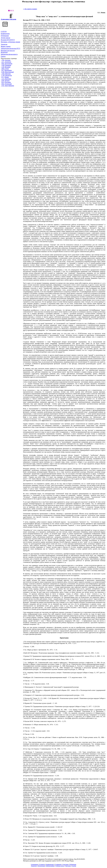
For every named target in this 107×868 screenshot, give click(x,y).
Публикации (5, 36)
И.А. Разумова (6, 82)
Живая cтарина (6, 46)
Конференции (5, 34)
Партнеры (68, 866)
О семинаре (58, 864)
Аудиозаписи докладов (9, 19)
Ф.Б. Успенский (6, 84)
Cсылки (74, 866)
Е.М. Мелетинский (7, 72)
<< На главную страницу (30, 9)
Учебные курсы (60, 866)
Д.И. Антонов (6, 60)
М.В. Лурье (5, 69)
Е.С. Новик (5, 77)
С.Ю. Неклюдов (6, 75)
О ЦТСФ (4, 32)
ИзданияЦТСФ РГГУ (8, 40)
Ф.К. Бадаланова (7, 64)
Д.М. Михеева (6, 74)
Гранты (3, 56)
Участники (65, 864)
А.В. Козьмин (6, 67)
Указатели (4, 44)
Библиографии (50, 866)
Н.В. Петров (5, 81)
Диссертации (41, 866)
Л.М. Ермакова (6, 65)
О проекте (42, 864)
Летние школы (6, 38)
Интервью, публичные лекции (10, 42)
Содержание (34, 864)
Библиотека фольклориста (9, 54)
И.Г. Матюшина (6, 70)
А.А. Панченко (6, 79)
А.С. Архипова (6, 62)
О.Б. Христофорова (7, 86)
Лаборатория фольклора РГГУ (11, 48)
